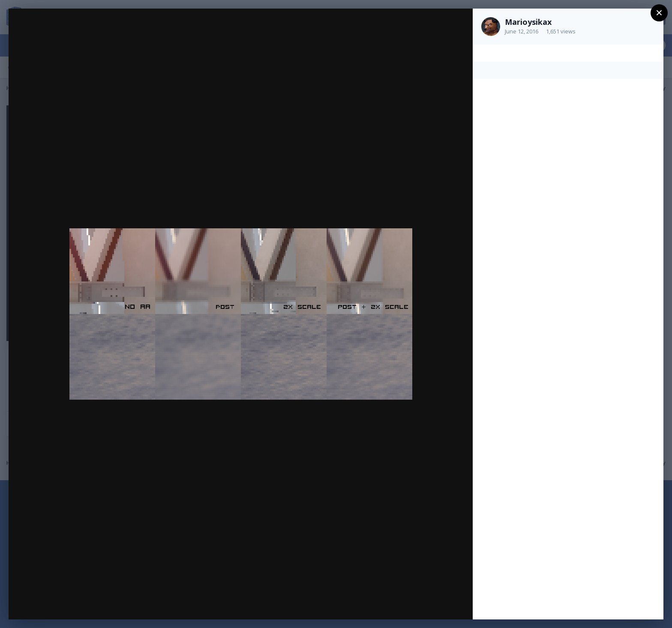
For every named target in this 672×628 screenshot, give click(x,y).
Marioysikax (528, 22)
